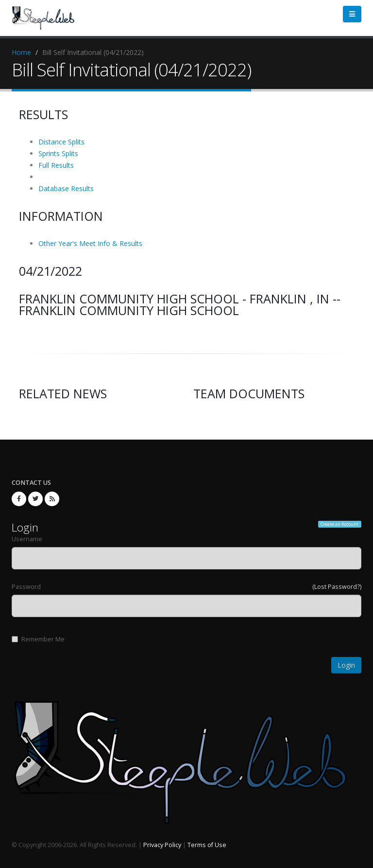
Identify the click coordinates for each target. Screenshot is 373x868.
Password (26, 587)
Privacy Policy (162, 845)
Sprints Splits (58, 153)
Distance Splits (61, 142)
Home (21, 52)
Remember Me (38, 639)
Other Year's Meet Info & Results (90, 243)
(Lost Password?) (337, 587)
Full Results (56, 165)
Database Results (66, 188)
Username (27, 539)
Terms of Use (207, 845)
